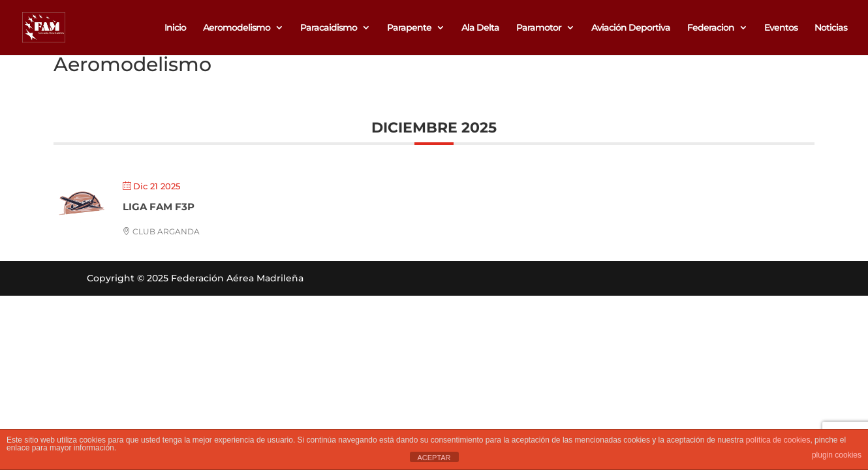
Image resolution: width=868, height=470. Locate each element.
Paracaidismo (329, 28)
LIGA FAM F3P (159, 207)
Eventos (781, 28)
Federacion (711, 28)
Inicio (175, 28)
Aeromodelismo (237, 28)
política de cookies (778, 440)
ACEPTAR (434, 458)
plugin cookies (837, 455)
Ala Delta (480, 28)
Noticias (831, 28)
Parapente (409, 28)
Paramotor (539, 28)
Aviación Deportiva (631, 28)
